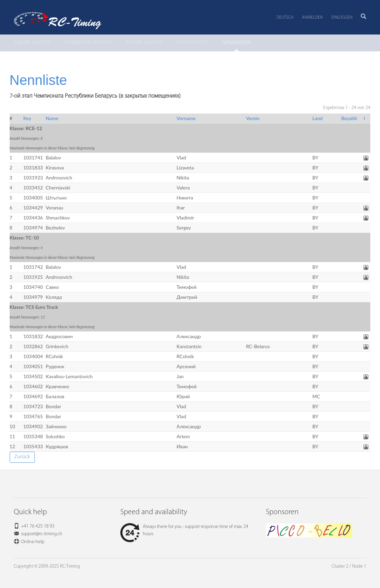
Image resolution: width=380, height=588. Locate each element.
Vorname (186, 118)
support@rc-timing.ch (42, 534)
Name (52, 118)
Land (318, 118)
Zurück (22, 457)
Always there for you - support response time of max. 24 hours (184, 530)
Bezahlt (349, 118)
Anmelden (312, 17)
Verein (253, 118)
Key (27, 118)
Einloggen (342, 17)
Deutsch (285, 17)
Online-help (33, 542)
